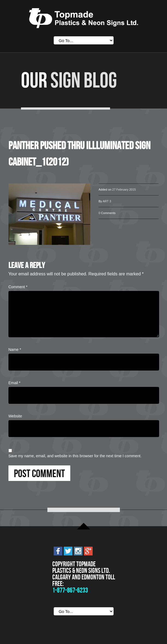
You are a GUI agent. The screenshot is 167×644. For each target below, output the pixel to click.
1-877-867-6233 (70, 590)
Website (15, 416)
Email (14, 383)
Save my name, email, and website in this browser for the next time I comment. (75, 456)
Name (15, 350)
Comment (18, 287)
